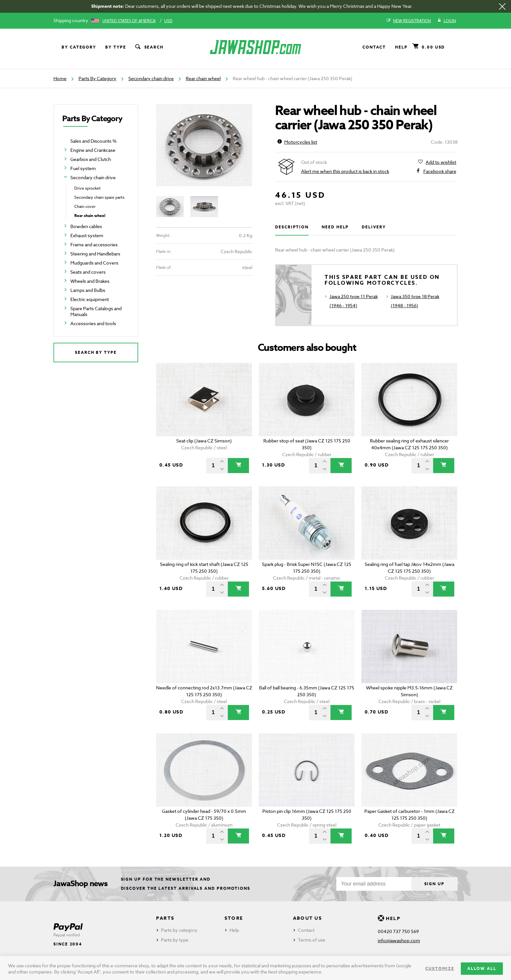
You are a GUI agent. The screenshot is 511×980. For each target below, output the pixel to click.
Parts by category (179, 930)
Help (401, 47)
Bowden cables (86, 226)
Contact (374, 47)
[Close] (502, 7)
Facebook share (440, 171)
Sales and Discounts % (94, 141)
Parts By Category (97, 78)
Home (60, 78)
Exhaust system (87, 235)
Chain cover (85, 206)
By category (79, 47)
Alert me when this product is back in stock (345, 171)
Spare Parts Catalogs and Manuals (96, 311)
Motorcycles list (297, 142)
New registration (409, 21)
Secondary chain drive (151, 78)
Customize (440, 968)
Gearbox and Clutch (91, 159)
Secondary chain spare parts (99, 197)
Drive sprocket (88, 188)
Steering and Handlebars (95, 254)
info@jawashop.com (399, 940)
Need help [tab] (335, 227)
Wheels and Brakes (90, 281)
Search (149, 47)
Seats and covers (88, 272)
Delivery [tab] (374, 227)
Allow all (482, 968)
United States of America (129, 21)
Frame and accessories (94, 245)
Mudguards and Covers (94, 263)
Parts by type (175, 940)
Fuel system (83, 168)
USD (168, 21)
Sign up (434, 884)
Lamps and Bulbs (88, 290)
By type (116, 47)
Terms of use (312, 940)
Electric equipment (90, 299)
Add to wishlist (441, 162)
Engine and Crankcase (93, 150)
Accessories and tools (93, 323)
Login (447, 21)
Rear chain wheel (203, 78)
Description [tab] (292, 227)
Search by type (96, 352)
